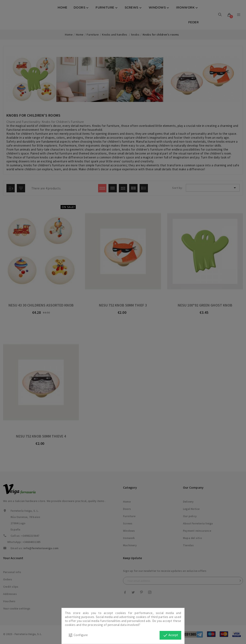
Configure (78, 635)
